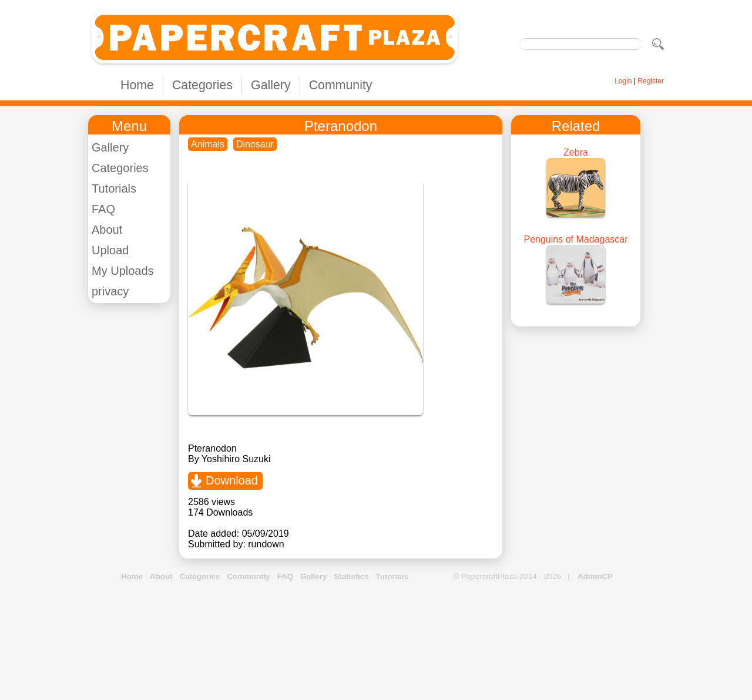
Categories (202, 85)
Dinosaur (255, 144)
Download (232, 480)
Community (341, 85)
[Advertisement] (376, 641)
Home (137, 85)
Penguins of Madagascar (576, 239)
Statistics (351, 576)
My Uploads (123, 271)
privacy (110, 291)
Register (651, 81)
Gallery (271, 85)
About (107, 230)
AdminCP (595, 576)
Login (623, 81)
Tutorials (114, 189)
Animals (208, 144)
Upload (110, 250)
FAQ (103, 209)
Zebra (576, 152)
